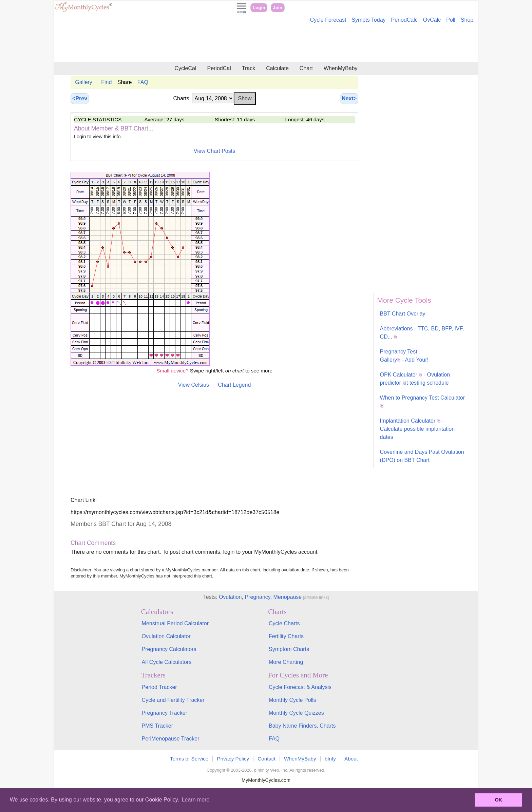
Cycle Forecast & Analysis (300, 687)
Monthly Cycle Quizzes (296, 713)
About (351, 759)
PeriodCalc (404, 20)
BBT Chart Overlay (403, 314)
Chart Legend (234, 385)
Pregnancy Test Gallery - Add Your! (404, 356)
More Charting (286, 662)
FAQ (143, 82)
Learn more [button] (196, 800)
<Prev (80, 98)
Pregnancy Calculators (169, 649)
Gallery (84, 82)
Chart (306, 68)
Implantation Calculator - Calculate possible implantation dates (417, 429)
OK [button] (498, 800)
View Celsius (194, 385)
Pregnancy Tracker (165, 713)
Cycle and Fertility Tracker (173, 700)
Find (106, 82)
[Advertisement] (266, 43)
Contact (266, 759)
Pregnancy (257, 597)
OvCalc (432, 20)
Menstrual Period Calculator (175, 623)
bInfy (330, 759)
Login (259, 8)
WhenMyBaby (341, 68)
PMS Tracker (157, 726)
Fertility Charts (286, 636)
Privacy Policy (233, 759)
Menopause (288, 597)
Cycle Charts (284, 623)
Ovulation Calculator (166, 636)
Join (278, 8)
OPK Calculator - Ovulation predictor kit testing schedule (415, 379)
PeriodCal (219, 68)
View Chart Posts (214, 151)
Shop (467, 20)
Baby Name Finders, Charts (302, 726)
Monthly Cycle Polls (292, 700)
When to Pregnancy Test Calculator (423, 401)
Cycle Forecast (328, 20)
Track (249, 68)
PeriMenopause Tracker (171, 739)
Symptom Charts (289, 649)
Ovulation (230, 597)
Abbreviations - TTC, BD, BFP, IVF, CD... (422, 333)
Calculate (277, 68)
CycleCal (185, 68)
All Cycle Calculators (167, 662)
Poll (451, 20)
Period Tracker (159, 687)
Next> (349, 98)
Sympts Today (368, 20)
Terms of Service (189, 759)
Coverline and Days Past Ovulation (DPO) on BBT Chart (422, 456)
